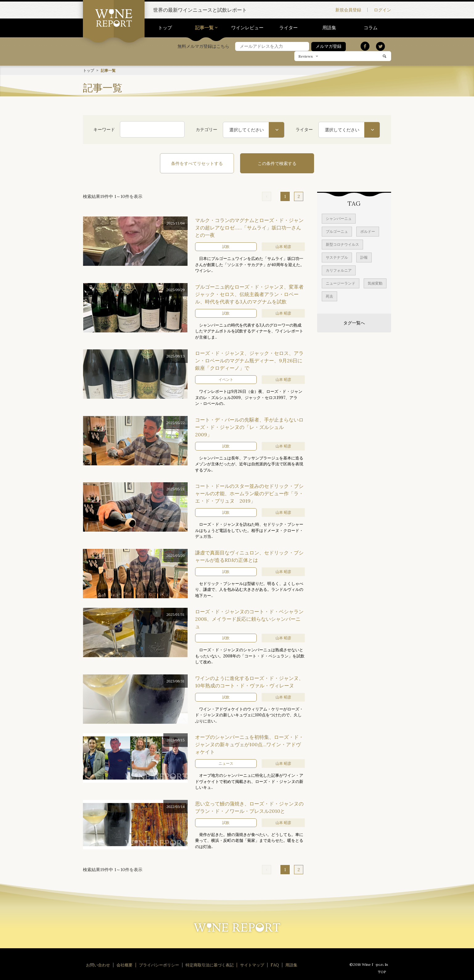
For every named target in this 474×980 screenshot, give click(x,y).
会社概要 (125, 965)
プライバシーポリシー (159, 965)
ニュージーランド (341, 283)
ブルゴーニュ (337, 231)
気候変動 (375, 283)
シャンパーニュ (339, 218)
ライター (288, 28)
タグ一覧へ (354, 323)
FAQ (275, 965)
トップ (165, 28)
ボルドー (368, 231)
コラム (371, 28)
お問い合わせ (98, 965)
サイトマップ (252, 965)
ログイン (382, 10)
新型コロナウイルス (342, 244)
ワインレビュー (247, 28)
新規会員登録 (348, 10)
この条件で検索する (277, 163)
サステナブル (337, 257)
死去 (329, 296)
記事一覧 (204, 28)
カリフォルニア (339, 270)
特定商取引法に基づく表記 (210, 965)
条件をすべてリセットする (197, 163)
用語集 (329, 28)
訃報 (364, 257)
